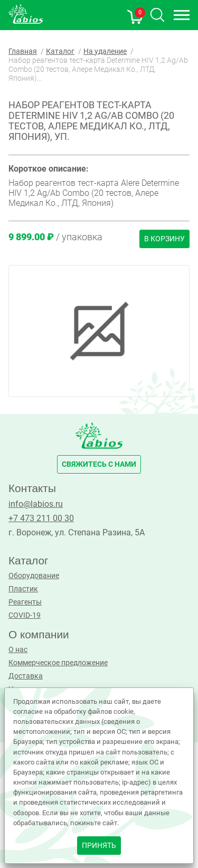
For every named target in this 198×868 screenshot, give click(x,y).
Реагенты (25, 602)
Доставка (26, 676)
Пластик (23, 589)
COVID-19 (25, 615)
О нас (18, 650)
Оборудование (34, 576)
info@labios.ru (36, 504)
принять (99, 846)
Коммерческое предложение (58, 663)
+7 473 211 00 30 (41, 518)
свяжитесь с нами (99, 464)
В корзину (164, 239)
